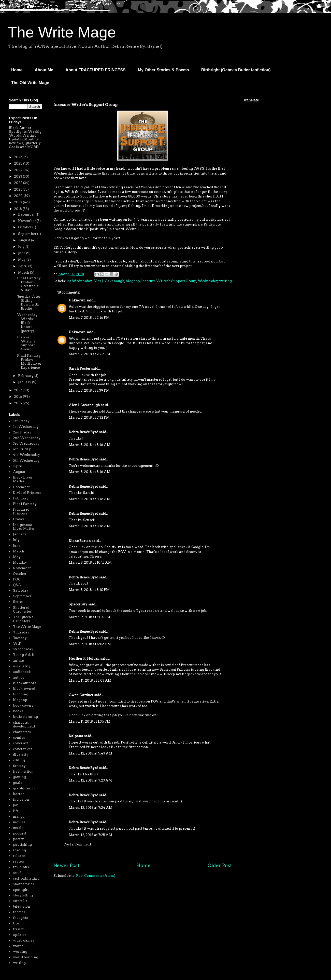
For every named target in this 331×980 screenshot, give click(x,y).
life (16, 811)
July (22, 247)
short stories (24, 884)
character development (24, 725)
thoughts (20, 918)
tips (16, 923)
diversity (21, 755)
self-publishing (26, 878)
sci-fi (17, 873)
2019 (18, 202)
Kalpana (76, 736)
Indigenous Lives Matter (24, 527)
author (19, 677)
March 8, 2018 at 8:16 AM (90, 445)
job (16, 805)
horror (18, 794)
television (21, 906)
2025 (19, 163)
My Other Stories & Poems (163, 70)
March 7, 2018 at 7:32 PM (89, 418)
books (18, 711)
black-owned (24, 689)
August (25, 240)
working (20, 952)
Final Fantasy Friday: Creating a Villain (29, 284)
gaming (19, 777)
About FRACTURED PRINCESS (95, 70)
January (25, 382)
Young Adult (24, 655)
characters (22, 732)
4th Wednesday (26, 455)
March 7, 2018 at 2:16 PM (89, 318)
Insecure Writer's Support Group (169, 281)
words (18, 946)
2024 (19, 170)
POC (17, 579)
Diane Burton (80, 541)
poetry (18, 839)
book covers (23, 705)
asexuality (22, 666)
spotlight (21, 890)
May (22, 260)
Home (17, 70)
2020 (19, 196)
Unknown (77, 300)
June (22, 253)
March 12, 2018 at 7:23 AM (90, 780)
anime (18, 661)
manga (19, 817)
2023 (18, 176)
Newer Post (66, 865)
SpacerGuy (78, 604)
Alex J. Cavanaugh (109, 281)
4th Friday (22, 449)
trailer (18, 929)
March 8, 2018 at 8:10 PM (89, 590)
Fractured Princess (21, 512)
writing (225, 281)
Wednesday (208, 281)
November (27, 221)
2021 (18, 189)
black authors (25, 683)
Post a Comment (77, 844)
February (26, 376)
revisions (21, 867)
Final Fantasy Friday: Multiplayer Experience (29, 362)
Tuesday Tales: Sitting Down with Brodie (29, 302)
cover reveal (23, 749)
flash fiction (23, 771)
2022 (19, 183)
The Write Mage (62, 32)
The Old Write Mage (30, 83)
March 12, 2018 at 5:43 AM (90, 753)
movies (19, 822)
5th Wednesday (26, 461)
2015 (18, 403)
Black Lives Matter (23, 479)
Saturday (21, 591)
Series (18, 602)
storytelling (23, 895)
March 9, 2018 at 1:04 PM (89, 617)
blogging (21, 694)
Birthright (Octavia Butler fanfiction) (236, 70)
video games (24, 940)
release (19, 856)
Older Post (220, 865)
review (19, 861)
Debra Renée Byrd (83, 432)
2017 (18, 390)
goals (18, 783)
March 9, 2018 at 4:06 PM (90, 644)
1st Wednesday (79, 281)
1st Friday (21, 421)
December (27, 214)
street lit (20, 901)
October (25, 227)
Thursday (21, 632)
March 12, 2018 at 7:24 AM (91, 808)
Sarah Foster (80, 369)
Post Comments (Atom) (96, 876)
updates (20, 935)
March (24, 273)
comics (19, 738)
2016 (18, 397)
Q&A (17, 585)
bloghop (133, 281)
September (28, 234)
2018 (18, 209)
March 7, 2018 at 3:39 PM (89, 390)
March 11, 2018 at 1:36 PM (90, 721)
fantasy (19, 766)
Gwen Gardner (81, 695)
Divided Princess (27, 493)
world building (26, 957)
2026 (19, 157)
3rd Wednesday (26, 443)
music (18, 828)
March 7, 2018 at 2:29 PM (89, 354)
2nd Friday (22, 432)
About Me (44, 70)
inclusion (21, 799)
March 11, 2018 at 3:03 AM (90, 680)
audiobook (22, 672)
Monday (20, 562)
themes (19, 912)
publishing (22, 845)
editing (19, 760)
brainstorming (25, 717)
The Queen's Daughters (23, 619)
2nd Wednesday (27, 438)
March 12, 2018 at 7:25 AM (90, 835)
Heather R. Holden (84, 659)
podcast (20, 833)
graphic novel (25, 788)
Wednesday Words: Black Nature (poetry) (27, 323)
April (23, 266)
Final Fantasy (25, 504)
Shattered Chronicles (22, 610)
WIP (17, 644)
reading (19, 850)
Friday (19, 519)
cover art (20, 743)
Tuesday (20, 638)
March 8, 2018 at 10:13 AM (90, 562)
